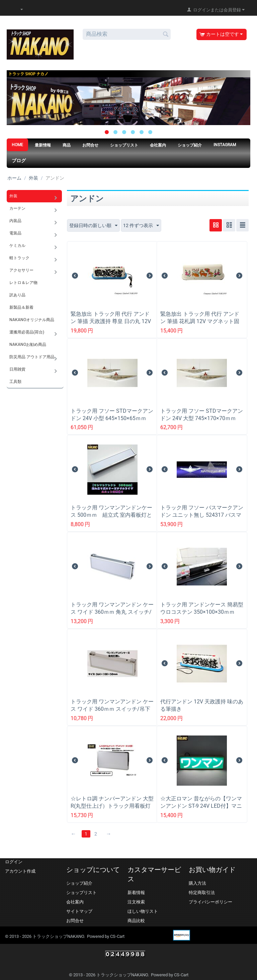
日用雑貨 (17, 369)
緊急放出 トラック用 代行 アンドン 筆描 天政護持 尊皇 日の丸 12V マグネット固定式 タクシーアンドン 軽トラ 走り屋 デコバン (111, 325)
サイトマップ (79, 911)
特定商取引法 (202, 893)
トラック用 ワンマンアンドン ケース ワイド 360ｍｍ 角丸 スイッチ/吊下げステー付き (112, 612)
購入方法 (197, 883)
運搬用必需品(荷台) (27, 332)
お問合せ (90, 145)
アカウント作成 (20, 871)
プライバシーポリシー (210, 902)
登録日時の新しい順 (93, 226)
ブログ (19, 161)
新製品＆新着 (21, 307)
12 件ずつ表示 (141, 226)
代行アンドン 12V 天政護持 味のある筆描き (202, 705)
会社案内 (158, 145)
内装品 (15, 221)
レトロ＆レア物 (23, 283)
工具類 (15, 382)
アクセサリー (21, 270)
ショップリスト (124, 145)
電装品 (15, 233)
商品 (67, 145)
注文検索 (136, 902)
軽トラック (19, 258)
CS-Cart (117, 936)
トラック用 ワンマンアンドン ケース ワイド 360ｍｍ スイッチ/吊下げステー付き (112, 709)
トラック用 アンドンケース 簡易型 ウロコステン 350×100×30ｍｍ (202, 608)
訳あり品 (17, 295)
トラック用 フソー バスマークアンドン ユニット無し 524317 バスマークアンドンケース (202, 515)
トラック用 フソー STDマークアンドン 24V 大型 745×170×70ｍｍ (202, 415)
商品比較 (136, 921)
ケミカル (17, 246)
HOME (17, 145)
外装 (33, 178)
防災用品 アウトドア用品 (32, 357)
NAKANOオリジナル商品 (32, 320)
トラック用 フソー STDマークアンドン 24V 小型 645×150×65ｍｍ (112, 415)
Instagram (225, 145)
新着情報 (136, 893)
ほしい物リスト (143, 911)
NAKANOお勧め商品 (28, 345)
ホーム (14, 178)
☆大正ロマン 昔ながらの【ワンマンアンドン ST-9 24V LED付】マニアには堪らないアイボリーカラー (201, 806)
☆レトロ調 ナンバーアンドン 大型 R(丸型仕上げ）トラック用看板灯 (112, 802)
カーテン (17, 208)
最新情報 (43, 145)
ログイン (14, 862)
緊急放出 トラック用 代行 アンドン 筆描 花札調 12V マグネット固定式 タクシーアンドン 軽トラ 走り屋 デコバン (202, 325)
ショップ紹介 (190, 145)
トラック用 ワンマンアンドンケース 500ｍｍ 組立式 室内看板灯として (111, 515)
